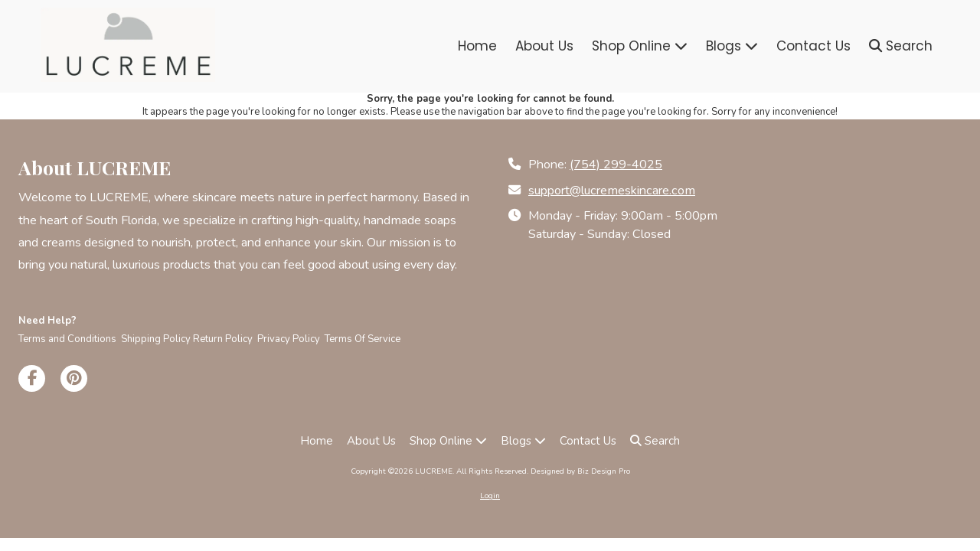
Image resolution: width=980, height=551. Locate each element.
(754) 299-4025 (616, 165)
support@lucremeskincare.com (612, 191)
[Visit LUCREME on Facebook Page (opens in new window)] (32, 378)
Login (490, 496)
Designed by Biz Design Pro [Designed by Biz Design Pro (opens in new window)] (580, 471)
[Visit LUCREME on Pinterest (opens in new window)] (74, 378)
